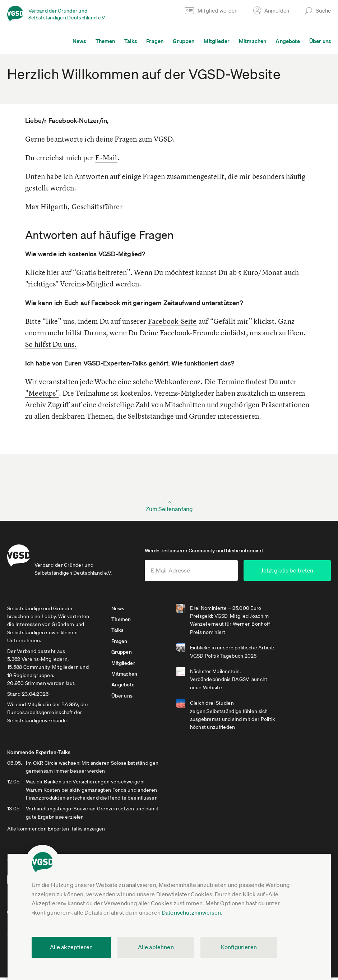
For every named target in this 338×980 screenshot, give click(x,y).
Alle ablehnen (156, 947)
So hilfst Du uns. (51, 344)
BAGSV (70, 707)
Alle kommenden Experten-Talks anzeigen (56, 832)
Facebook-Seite (172, 321)
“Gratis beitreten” (102, 272)
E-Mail (106, 158)
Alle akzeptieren (71, 947)
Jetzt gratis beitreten (296, 573)
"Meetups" (42, 393)
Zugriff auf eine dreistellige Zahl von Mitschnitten (126, 404)
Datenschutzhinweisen (191, 912)
